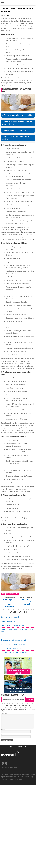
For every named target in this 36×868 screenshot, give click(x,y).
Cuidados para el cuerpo (12, 674)
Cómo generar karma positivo (12, 728)
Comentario (5, 793)
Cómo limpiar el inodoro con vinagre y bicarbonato (9, 683)
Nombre (4, 813)
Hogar (8, 15)
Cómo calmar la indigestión (11, 697)
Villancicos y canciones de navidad (27, 682)
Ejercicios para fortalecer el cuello (13, 705)
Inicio (3, 15)
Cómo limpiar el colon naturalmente (14, 724)
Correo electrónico (6, 818)
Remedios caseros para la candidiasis (14, 733)
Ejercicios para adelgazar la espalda (18, 195)
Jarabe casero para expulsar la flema (14, 716)
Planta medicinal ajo (8, 701)
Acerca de (11, 830)
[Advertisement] (18, 36)
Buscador (19, 830)
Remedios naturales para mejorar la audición (17, 218)
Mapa (26, 830)
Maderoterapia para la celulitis (15, 210)
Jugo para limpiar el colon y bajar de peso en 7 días (17, 203)
